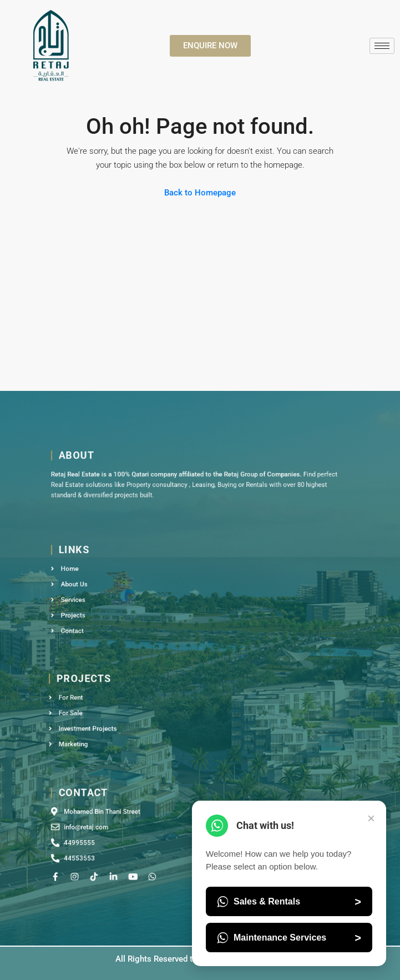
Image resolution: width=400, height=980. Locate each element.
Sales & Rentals (289, 902)
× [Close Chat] (371, 818)
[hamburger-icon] (382, 46)
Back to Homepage (200, 193)
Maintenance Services (289, 938)
